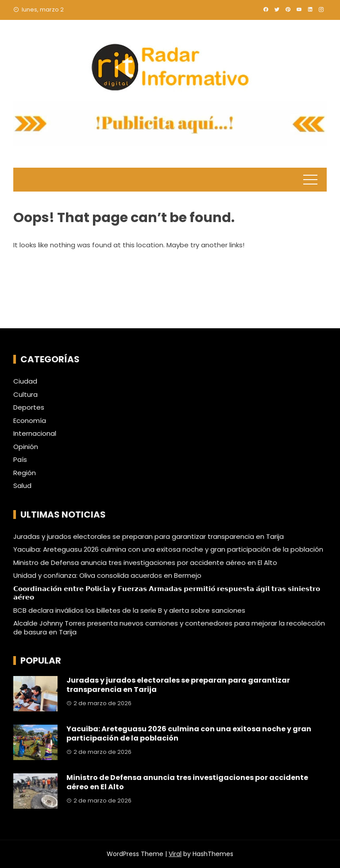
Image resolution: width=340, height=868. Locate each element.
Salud (22, 486)
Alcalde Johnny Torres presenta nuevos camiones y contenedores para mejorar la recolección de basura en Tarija (169, 628)
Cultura (25, 395)
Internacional (35, 434)
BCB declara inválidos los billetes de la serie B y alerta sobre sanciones (129, 610)
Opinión (26, 447)
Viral (175, 854)
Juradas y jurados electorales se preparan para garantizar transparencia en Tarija (149, 536)
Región (25, 473)
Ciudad (25, 381)
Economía (30, 421)
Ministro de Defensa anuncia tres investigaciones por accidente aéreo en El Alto (145, 563)
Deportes (29, 407)
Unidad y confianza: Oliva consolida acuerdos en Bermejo (107, 575)
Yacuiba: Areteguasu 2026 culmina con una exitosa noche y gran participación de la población (168, 549)
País (20, 460)
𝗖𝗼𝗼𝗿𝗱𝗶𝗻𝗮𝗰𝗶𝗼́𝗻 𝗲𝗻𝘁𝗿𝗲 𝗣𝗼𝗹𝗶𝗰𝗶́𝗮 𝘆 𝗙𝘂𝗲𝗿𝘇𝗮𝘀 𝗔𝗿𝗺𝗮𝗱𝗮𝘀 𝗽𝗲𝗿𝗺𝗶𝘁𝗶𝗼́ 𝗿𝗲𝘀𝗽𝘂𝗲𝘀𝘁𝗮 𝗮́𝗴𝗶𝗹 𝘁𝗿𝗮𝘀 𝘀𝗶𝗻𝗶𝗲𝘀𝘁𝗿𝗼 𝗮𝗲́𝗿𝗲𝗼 (167, 593)
